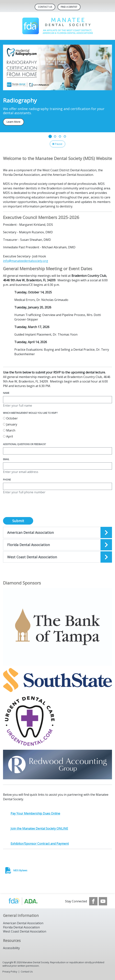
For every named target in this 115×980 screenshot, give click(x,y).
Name (6, 393)
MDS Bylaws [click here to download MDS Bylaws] (20, 870)
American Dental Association (23, 923)
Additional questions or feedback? (24, 444)
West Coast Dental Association (25, 931)
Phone (7, 480)
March (9, 430)
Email (6, 459)
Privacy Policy (10, 972)
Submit (18, 521)
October (10, 418)
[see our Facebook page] (93, 901)
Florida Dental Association (21, 927)
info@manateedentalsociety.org (26, 261)
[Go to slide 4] (65, 136)
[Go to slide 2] (55, 136)
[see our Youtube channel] (103, 901)
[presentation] (32, 508)
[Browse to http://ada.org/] (27, 901)
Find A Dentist (69, 7)
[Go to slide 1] (50, 136)
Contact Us (45, 7)
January (10, 424)
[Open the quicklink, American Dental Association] (57, 532)
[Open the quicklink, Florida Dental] (57, 545)
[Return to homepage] (58, 26)
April (8, 436)
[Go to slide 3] (60, 136)
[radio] (4, 418)
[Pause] (57, 144)
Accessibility (11, 948)
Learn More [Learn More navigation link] (13, 122)
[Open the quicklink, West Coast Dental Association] (57, 557)
